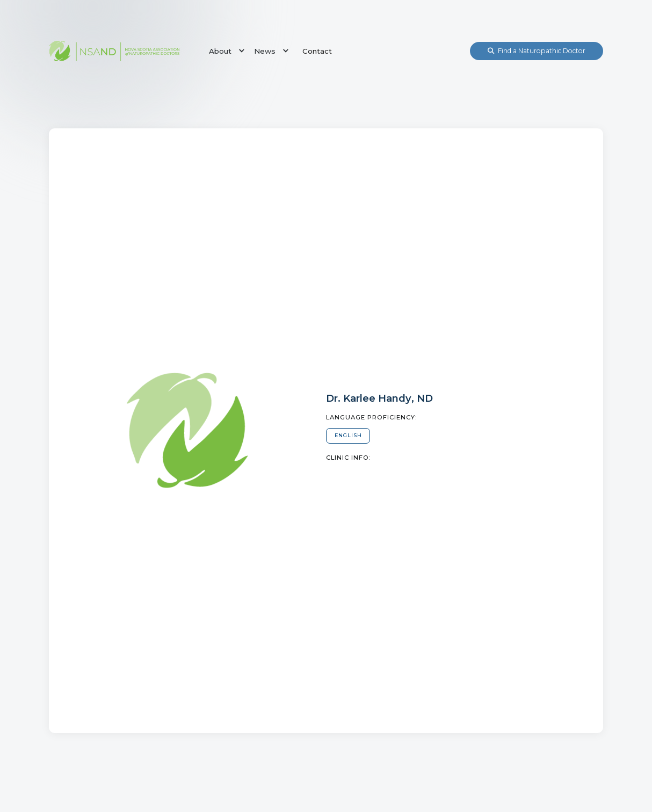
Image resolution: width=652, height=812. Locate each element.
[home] (114, 51)
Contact (317, 51)
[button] (225, 51)
